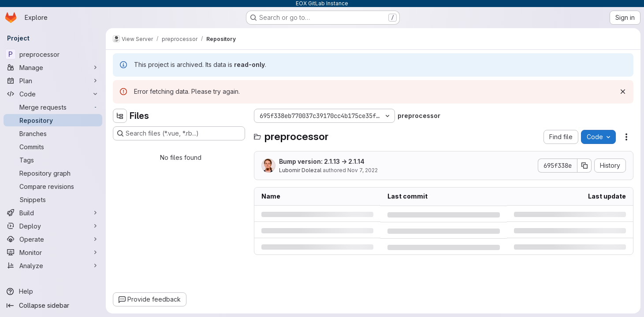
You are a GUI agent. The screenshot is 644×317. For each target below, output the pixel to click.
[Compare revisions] (53, 186)
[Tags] (53, 160)
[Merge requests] (53, 107)
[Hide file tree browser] (120, 116)
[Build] (53, 213)
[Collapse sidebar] (53, 306)
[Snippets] (53, 199)
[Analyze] (53, 265)
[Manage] (53, 67)
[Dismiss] (623, 92)
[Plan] (53, 81)
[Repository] (53, 120)
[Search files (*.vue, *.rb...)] (179, 133)
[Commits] (53, 147)
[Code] (53, 94)
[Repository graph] (53, 173)
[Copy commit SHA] (584, 166)
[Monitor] (53, 252)
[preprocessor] (53, 54)
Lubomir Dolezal (300, 170)
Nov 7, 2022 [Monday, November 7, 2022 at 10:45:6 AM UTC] (363, 170)
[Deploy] (53, 226)
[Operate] (53, 239)
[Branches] (53, 133)
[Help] (53, 291)
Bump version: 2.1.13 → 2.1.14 (322, 161)
